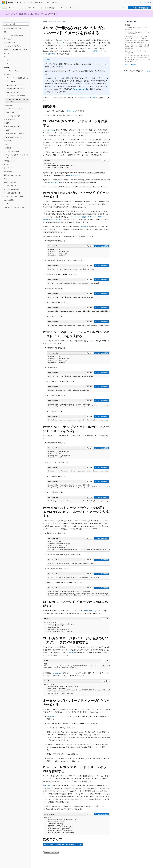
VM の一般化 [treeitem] (11, 82)
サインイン (147, 2)
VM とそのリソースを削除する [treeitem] (15, 134)
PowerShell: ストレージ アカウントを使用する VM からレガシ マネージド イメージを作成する (137, 47)
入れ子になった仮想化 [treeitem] (12, 151)
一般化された (70, 111)
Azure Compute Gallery (60, 43)
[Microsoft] (4, 3)
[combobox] (16, 24)
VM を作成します (90, 611)
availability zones (55, 182)
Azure (51, 21)
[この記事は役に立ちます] (147, 71)
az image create (48, 130)
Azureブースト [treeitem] (10, 112)
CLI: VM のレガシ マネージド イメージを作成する (137, 28)
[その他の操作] (108, 22)
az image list (72, 652)
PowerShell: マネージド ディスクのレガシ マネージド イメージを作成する (137, 37)
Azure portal (51, 716)
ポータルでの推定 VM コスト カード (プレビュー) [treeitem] (17, 156)
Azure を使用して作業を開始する (139, 8)
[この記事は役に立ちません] (149, 71)
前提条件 (128, 25)
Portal (125, 8)
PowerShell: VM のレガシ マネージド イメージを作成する (137, 33)
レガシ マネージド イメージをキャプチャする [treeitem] (18, 100)
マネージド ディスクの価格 (86, 98)
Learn (45, 21)
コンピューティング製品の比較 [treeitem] (13, 35)
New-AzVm (64, 776)
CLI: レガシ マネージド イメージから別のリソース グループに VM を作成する (137, 56)
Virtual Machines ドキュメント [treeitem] (13, 28)
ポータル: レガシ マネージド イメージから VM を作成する (137, 60)
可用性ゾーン (85, 227)
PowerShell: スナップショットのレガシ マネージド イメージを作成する (137, 41)
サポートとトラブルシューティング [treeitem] (15, 207)
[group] (78, 311)
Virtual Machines (60, 21)
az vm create (57, 673)
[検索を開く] (141, 3)
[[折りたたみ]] (28, 20)
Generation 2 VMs (74, 175)
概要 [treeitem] (5, 32)
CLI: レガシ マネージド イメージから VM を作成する (136, 52)
